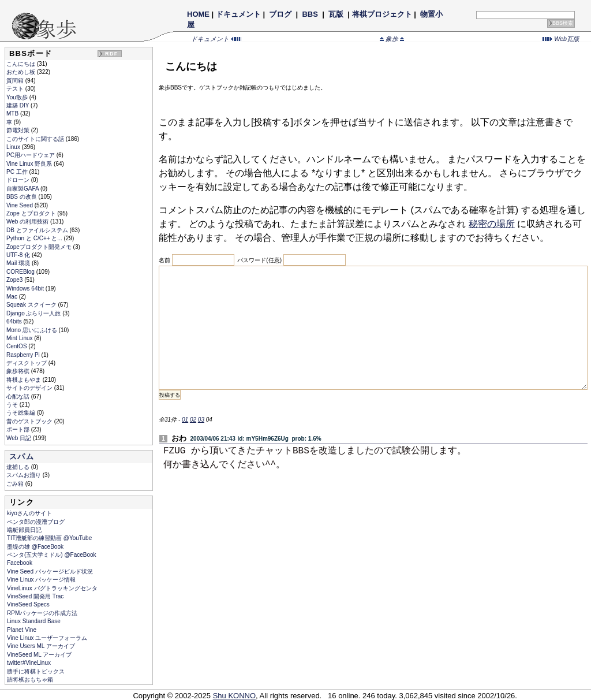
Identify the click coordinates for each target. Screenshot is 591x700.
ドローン (19, 180)
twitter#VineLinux (29, 663)
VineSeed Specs (28, 604)
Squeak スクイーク (32, 305)
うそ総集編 (22, 413)
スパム (22, 457)
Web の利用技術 (28, 221)
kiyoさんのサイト (29, 513)
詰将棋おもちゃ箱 (30, 679)
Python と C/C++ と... (35, 238)
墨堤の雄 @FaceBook (35, 547)
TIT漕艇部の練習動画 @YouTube (49, 538)
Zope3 (15, 280)
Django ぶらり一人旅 (34, 313)
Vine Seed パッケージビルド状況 (50, 571)
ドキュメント (238, 14)
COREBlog (21, 272)
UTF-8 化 (19, 255)
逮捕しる (19, 467)
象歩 (392, 39)
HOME (198, 14)
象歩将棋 (19, 371)
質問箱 (16, 81)
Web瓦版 (561, 39)
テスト (16, 89)
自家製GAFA (23, 189)
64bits (15, 321)
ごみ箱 (16, 484)
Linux (14, 147)
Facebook (20, 563)
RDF (111, 54)
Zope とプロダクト (32, 213)
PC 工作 (18, 172)
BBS (310, 14)
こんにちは (22, 64)
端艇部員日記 (24, 530)
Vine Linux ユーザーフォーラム (47, 638)
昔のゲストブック (30, 421)
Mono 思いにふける (33, 330)
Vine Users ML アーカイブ (41, 646)
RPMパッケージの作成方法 (42, 613)
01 (185, 420)
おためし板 (22, 72)
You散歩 (18, 97)
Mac (13, 297)
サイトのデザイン (30, 388)
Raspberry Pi (24, 355)
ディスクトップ (27, 363)
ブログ (280, 14)
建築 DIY (18, 105)
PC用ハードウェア (31, 155)
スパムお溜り (25, 475)
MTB (13, 113)
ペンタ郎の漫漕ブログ (36, 522)
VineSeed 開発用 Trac (35, 596)
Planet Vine (22, 630)
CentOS (17, 346)
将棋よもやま (25, 380)
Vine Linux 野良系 (30, 164)
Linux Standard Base (34, 621)
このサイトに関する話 (36, 139)
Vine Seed (20, 205)
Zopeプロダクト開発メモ (40, 247)
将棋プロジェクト (382, 14)
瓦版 (336, 14)
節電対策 (19, 130)
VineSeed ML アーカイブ (39, 655)
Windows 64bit (26, 288)
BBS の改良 (23, 197)
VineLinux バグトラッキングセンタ (52, 588)
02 (193, 420)
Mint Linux (20, 338)
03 (201, 420)
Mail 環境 (19, 263)
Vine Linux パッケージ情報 (41, 580)
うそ (13, 405)
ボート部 (19, 429)
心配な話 (19, 396)
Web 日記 (20, 438)
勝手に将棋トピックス (36, 671)
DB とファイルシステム (38, 230)
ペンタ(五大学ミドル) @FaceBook (52, 555)
